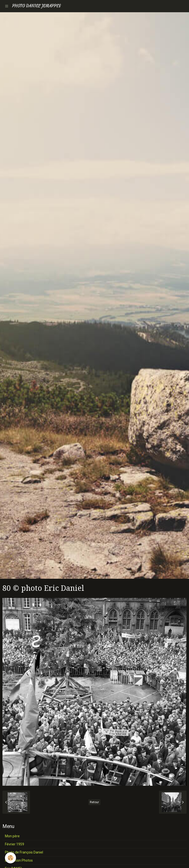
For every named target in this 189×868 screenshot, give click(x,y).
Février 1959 (15, 844)
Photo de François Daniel (24, 852)
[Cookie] (10, 858)
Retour (94, 802)
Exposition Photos (19, 860)
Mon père (12, 836)
